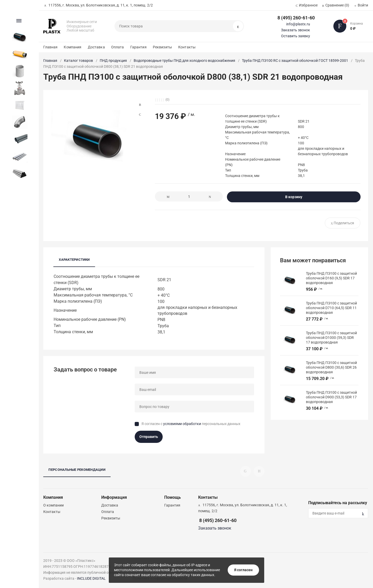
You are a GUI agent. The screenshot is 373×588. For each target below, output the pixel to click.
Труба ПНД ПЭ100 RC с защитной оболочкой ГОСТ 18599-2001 (295, 61)
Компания (73, 47)
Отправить (149, 437)
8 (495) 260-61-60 (296, 18)
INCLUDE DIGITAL (91, 578)
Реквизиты (162, 47)
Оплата (118, 47)
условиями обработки (182, 424)
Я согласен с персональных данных (191, 424)
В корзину (294, 197)
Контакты (187, 47)
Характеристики (74, 260)
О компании (53, 505)
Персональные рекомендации (77, 470)
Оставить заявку (296, 36)
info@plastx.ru (298, 24)
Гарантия (138, 47)
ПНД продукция (113, 61)
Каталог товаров (78, 61)
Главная (50, 47)
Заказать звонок (296, 30)
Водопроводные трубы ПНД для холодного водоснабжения (184, 61)
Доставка (96, 47)
